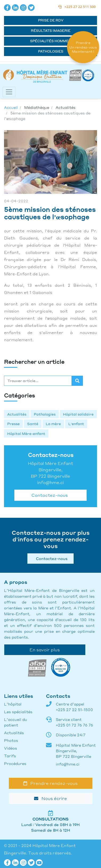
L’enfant (76, 424)
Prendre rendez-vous (50, 783)
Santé (33, 424)
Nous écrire (50, 798)
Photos (11, 740)
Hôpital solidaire (78, 414)
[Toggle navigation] (9, 92)
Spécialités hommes (50, 41)
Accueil (11, 107)
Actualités (17, 414)
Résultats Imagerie (51, 31)
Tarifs (10, 756)
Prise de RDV (51, 20)
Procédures (15, 763)
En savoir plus (45, 650)
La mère (53, 424)
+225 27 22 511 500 (77, 7)
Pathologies (51, 51)
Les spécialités (18, 712)
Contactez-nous (49, 495)
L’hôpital (13, 704)
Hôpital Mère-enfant (26, 433)
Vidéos (10, 748)
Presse (13, 424)
